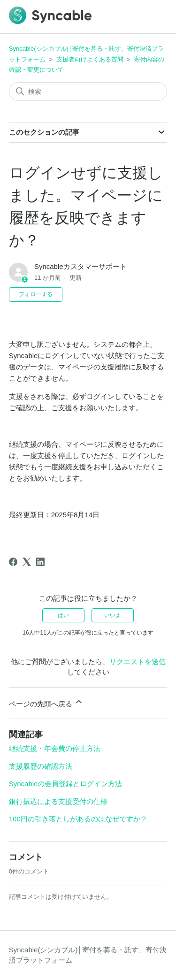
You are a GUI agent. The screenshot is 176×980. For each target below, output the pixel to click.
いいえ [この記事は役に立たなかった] (113, 615)
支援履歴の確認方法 (41, 766)
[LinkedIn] (40, 562)
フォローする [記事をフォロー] (36, 294)
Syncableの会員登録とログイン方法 (66, 784)
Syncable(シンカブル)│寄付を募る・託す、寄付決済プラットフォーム (88, 955)
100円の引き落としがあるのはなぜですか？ (78, 819)
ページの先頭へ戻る (46, 702)
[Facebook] (13, 562)
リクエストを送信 (138, 662)
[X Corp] (27, 562)
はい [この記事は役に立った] (63, 615)
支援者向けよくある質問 (90, 59)
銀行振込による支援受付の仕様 (58, 801)
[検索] (88, 92)
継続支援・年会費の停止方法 (55, 748)
